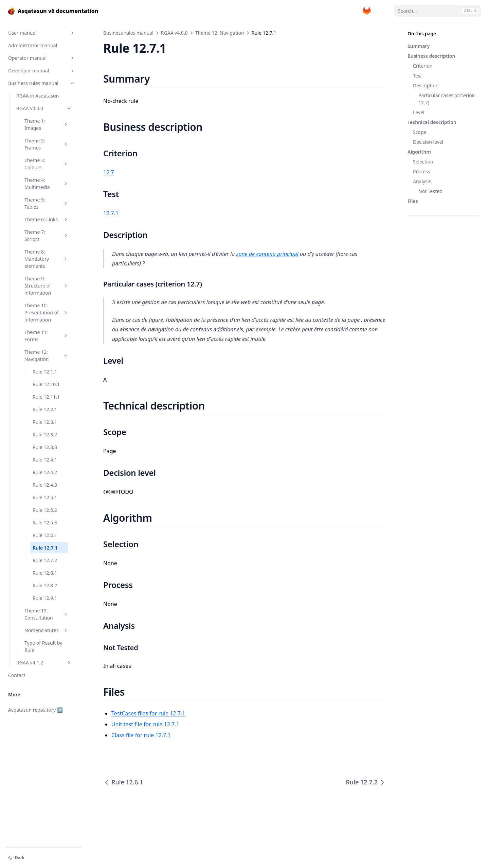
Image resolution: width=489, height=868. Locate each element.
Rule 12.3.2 (45, 435)
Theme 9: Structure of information (47, 286)
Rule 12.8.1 (45, 573)
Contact (17, 675)
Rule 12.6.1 (45, 535)
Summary (419, 46)
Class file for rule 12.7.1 (141, 735)
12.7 (109, 172)
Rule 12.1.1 (45, 372)
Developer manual (42, 71)
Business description (431, 56)
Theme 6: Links (47, 219)
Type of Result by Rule (43, 646)
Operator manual (42, 58)
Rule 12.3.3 (45, 447)
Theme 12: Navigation (47, 355)
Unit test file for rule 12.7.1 (145, 724)
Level (419, 112)
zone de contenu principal (267, 254)
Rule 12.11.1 (46, 397)
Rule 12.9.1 (45, 598)
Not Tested (430, 191)
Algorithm (419, 152)
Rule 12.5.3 (45, 523)
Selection (423, 162)
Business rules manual (42, 83)
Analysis (422, 181)
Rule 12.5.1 (45, 497)
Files (413, 201)
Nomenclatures (47, 630)
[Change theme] (43, 858)
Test (417, 76)
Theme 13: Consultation (47, 614)
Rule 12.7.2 (45, 560)
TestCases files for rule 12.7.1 (148, 713)
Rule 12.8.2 (45, 585)
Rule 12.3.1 (45, 422)
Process (421, 171)
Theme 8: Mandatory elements (47, 259)
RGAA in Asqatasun (38, 96)
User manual (42, 33)
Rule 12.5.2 (45, 510)
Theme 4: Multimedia (47, 184)
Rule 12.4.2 (45, 472)
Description (426, 85)
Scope (420, 132)
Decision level (428, 142)
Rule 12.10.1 (46, 384)
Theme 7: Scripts (47, 236)
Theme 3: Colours (47, 164)
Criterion (423, 66)
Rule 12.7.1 (45, 548)
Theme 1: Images (47, 124)
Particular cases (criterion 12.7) (447, 99)
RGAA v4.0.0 (44, 108)
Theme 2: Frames (47, 144)
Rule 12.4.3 (45, 485)
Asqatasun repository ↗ (35, 710)
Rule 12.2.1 (45, 409)
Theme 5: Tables (47, 203)
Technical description (432, 122)
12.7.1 (111, 213)
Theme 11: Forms (47, 336)
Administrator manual (33, 45)
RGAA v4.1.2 (44, 663)
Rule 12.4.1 (45, 460)
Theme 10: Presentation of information (47, 313)
